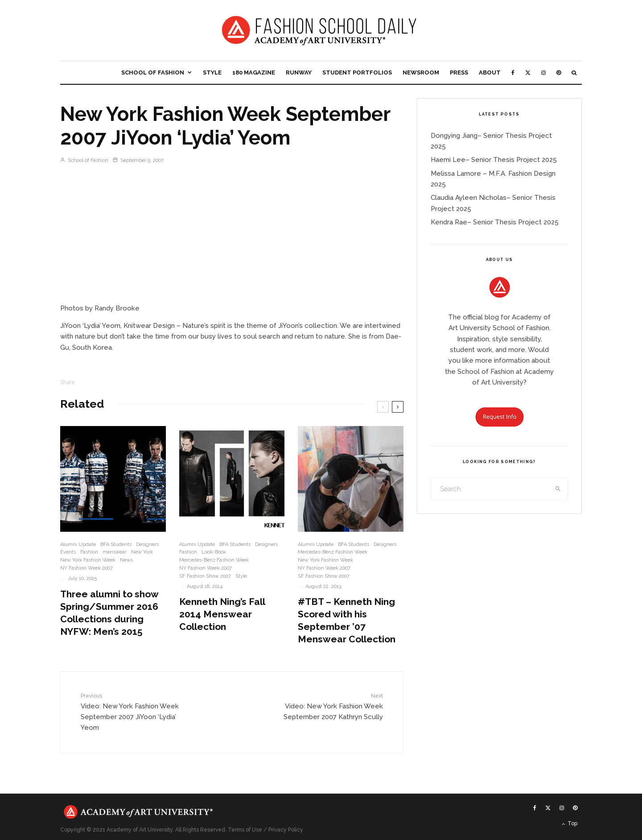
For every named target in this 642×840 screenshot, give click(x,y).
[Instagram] (543, 72)
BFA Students (116, 544)
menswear (115, 552)
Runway (299, 72)
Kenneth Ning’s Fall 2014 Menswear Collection (222, 614)
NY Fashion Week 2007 (86, 568)
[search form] (490, 489)
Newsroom (421, 72)
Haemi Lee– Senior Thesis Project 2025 (494, 160)
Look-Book (214, 552)
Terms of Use (245, 830)
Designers (147, 544)
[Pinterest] (559, 72)
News (126, 560)
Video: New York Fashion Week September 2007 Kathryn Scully (329, 706)
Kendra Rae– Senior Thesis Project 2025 (495, 222)
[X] (528, 72)
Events (68, 552)
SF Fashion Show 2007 (205, 576)
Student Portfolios (357, 72)
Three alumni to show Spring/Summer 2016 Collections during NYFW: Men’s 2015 (109, 613)
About (490, 72)
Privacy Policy (286, 830)
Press (459, 72)
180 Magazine (254, 72)
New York (142, 552)
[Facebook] (513, 72)
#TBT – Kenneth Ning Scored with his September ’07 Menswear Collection (347, 620)
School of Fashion (153, 72)
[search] (558, 489)
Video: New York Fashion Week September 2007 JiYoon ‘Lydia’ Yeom (135, 712)
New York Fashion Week (88, 560)
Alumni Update (78, 544)
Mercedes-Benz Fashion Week (214, 560)
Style (212, 72)
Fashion (89, 552)
